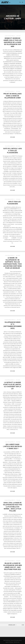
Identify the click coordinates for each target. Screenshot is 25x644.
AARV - (6, 2)
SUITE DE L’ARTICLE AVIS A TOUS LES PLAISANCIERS (13, 151)
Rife (4, 640)
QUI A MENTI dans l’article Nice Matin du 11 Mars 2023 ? (13, 446)
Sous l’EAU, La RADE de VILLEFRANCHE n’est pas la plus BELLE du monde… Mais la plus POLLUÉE (13, 507)
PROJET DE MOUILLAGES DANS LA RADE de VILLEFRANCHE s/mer (13, 96)
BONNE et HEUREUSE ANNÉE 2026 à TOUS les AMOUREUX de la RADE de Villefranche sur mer (12, 42)
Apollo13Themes (9, 642)
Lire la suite (13, 137)
